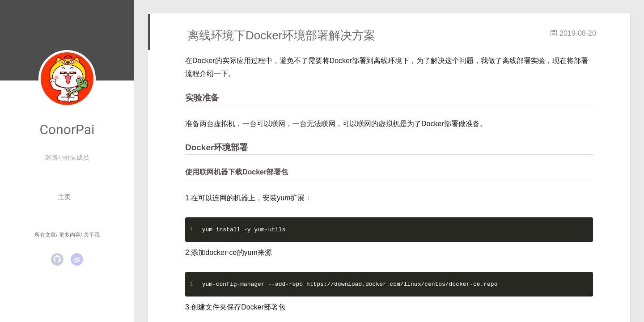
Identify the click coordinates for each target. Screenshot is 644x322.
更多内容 (70, 235)
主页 (64, 197)
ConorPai (67, 129)
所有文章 (45, 235)
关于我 (92, 235)
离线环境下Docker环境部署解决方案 (281, 35)
